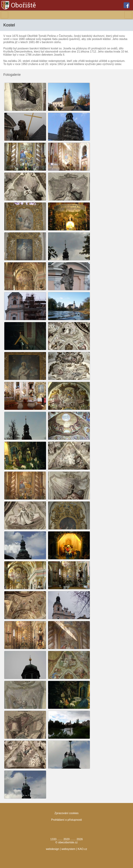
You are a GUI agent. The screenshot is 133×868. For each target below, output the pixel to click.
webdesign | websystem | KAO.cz (67, 849)
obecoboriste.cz (68, 842)
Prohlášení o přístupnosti (67, 820)
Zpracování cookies (67, 813)
